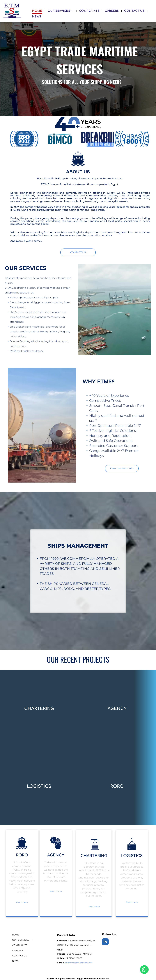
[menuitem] (38, 11)
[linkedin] (105, 942)
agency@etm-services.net (79, 963)
